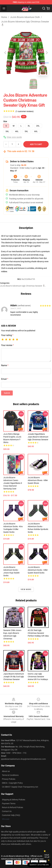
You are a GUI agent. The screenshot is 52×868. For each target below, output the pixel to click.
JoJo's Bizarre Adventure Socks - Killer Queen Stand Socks (38, 570)
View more (26, 589)
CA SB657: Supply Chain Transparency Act (20, 787)
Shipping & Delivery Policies (14, 800)
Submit (7, 393)
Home (4, 17)
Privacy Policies (9, 779)
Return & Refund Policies (12, 807)
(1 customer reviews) (25, 111)
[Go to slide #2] (33, 84)
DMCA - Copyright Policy (12, 783)
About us (6, 771)
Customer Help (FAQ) (11, 815)
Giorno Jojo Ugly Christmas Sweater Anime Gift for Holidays (38, 677)
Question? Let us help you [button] (39, 865)
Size (5, 121)
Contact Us (7, 811)
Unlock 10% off (47, 856)
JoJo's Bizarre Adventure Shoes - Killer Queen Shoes (38, 480)
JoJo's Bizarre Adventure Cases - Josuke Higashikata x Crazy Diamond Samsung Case (13, 483)
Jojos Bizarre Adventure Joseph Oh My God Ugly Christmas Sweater (14, 677)
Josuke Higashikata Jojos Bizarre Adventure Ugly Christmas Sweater (38, 437)
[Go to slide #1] (19, 84)
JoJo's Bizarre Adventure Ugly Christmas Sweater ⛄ (25, 23)
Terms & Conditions (10, 775)
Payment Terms (9, 803)
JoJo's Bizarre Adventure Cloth (25, 17)
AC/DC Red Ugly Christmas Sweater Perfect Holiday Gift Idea (38, 633)
